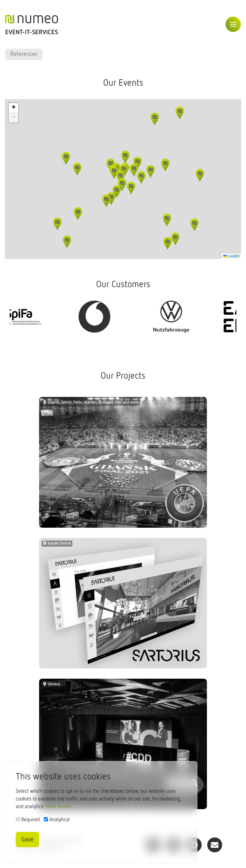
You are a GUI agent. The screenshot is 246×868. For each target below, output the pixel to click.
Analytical (60, 820)
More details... (60, 807)
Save (27, 840)
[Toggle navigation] (233, 24)
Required (30, 820)
